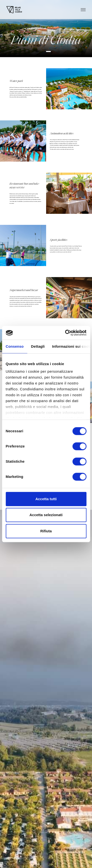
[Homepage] (14, 10)
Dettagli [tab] (38, 346)
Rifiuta (46, 531)
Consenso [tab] (15, 346)
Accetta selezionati (46, 515)
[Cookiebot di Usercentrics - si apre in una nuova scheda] (66, 333)
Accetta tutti (46, 499)
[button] (48, 51)
